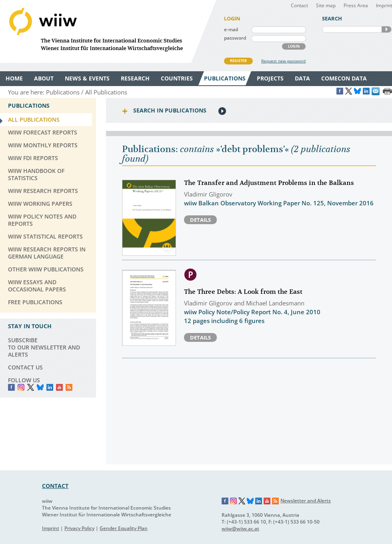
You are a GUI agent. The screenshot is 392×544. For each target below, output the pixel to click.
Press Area (356, 5)
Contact (299, 5)
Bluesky (40, 387)
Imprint (384, 5)
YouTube (59, 387)
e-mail (231, 29)
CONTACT (55, 486)
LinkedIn (50, 387)
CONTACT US (25, 367)
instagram (21, 387)
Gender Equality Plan (124, 528)
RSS (69, 387)
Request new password (283, 61)
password (235, 38)
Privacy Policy (79, 528)
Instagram (234, 501)
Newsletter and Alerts (306, 501)
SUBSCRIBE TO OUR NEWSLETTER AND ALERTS (44, 347)
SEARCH (386, 29)
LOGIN (294, 46)
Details (200, 220)
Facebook (11, 387)
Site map (326, 5)
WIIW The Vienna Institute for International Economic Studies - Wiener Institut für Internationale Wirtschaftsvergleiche (108, 31)
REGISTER (238, 61)
